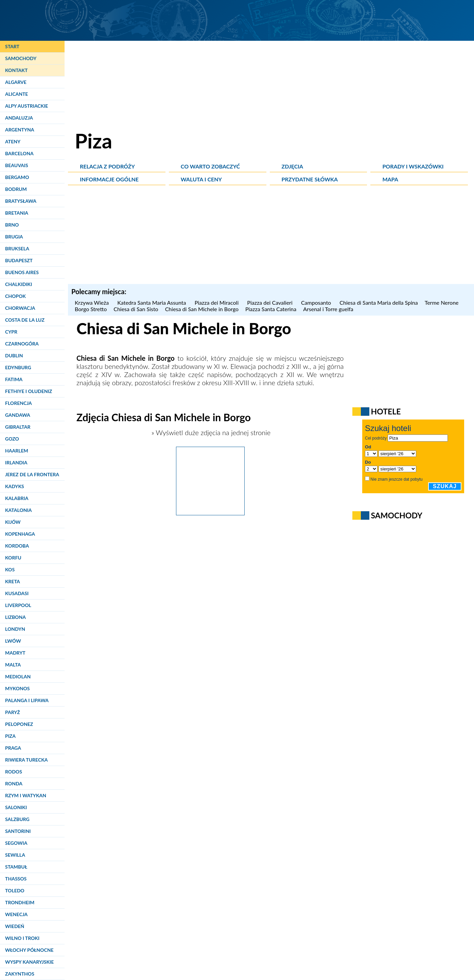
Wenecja (16, 914)
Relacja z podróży (107, 166)
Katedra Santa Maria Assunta (152, 302)
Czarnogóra (22, 344)
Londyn (15, 629)
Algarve (16, 82)
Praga (13, 748)
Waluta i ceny (201, 179)
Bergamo (17, 177)
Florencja (19, 403)
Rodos (14, 772)
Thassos (16, 879)
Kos (10, 569)
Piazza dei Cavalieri (271, 302)
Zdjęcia (293, 166)
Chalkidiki (19, 284)
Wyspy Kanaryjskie (29, 962)
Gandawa (18, 415)
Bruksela (17, 248)
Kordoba (17, 546)
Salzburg (17, 819)
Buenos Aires (22, 272)
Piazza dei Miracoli (218, 302)
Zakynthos (20, 974)
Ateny (13, 141)
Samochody (21, 58)
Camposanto (317, 302)
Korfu (13, 558)
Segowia (16, 843)
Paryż (13, 712)
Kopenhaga (20, 534)
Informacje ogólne (109, 179)
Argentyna (20, 130)
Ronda (14, 783)
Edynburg (18, 367)
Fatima (14, 379)
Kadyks (15, 486)
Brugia (14, 237)
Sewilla (15, 855)
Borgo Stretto (91, 309)
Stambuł (16, 867)
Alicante (16, 94)
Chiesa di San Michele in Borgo (202, 309)
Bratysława (21, 201)
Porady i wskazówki (413, 166)
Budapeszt (19, 260)
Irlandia (16, 462)
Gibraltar (18, 427)
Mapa (390, 179)
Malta (13, 665)
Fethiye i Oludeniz (29, 391)
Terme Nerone (442, 302)
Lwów (13, 641)
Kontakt (16, 70)
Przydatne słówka (310, 179)
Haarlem (17, 451)
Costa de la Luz (25, 320)
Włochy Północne (29, 950)
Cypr (11, 332)
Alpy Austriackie (27, 106)
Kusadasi (17, 593)
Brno (12, 225)
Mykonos (17, 688)
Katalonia (18, 510)
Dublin (14, 355)
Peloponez (19, 724)
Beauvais (17, 165)
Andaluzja (19, 118)
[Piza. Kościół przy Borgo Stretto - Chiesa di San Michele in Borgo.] (210, 513)
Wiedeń (15, 926)
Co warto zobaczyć (210, 166)
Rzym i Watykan (26, 795)
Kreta (13, 581)
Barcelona (19, 153)
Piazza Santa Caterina (271, 309)
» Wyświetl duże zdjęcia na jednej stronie (210, 432)
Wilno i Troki (22, 938)
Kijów (13, 522)
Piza (10, 736)
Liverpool (18, 605)
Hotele (386, 411)
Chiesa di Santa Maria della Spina (379, 302)
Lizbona (15, 617)
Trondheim (20, 902)
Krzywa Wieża (93, 302)
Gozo (12, 439)
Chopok (15, 296)
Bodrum (16, 189)
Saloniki (16, 807)
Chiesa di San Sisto (136, 309)
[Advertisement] (271, 236)
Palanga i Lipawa (27, 700)
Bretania (17, 213)
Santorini (18, 831)
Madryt (15, 653)
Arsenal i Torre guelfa (328, 309)
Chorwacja (20, 308)
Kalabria (17, 498)
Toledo (15, 890)
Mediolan (18, 676)
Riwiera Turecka (27, 760)
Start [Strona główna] (12, 46)
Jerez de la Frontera (32, 474)
